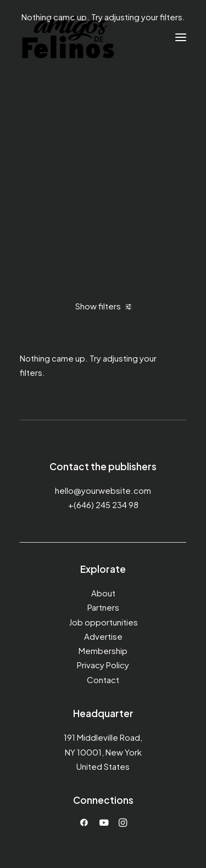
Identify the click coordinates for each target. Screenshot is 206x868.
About (103, 593)
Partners (103, 607)
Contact (103, 680)
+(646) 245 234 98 (103, 505)
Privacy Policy (103, 665)
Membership (103, 650)
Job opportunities (103, 622)
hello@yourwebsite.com (103, 490)
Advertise (103, 636)
